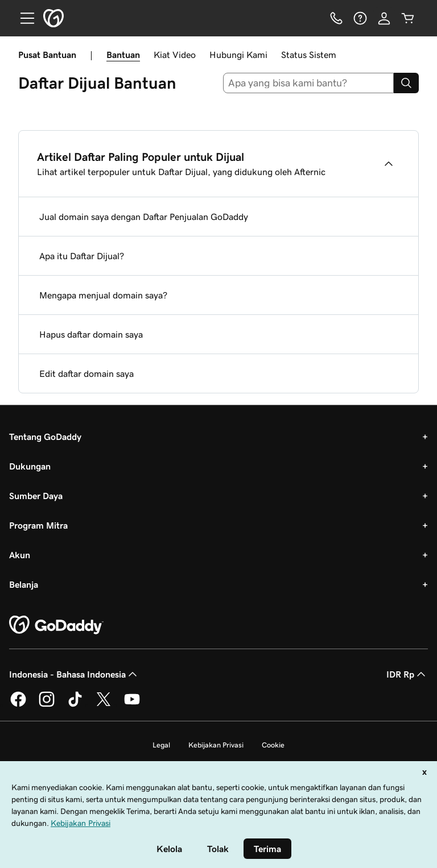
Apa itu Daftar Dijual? (82, 256)
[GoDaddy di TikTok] (75, 705)
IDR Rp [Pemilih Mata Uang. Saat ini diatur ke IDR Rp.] (407, 674)
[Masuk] (384, 18)
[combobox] (309, 83)
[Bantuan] (360, 18)
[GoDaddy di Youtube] (132, 705)
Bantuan (123, 55)
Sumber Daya (36, 496)
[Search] (406, 83)
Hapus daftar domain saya (91, 334)
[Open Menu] (23, 18)
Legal (161, 745)
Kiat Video (175, 55)
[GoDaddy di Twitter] (104, 705)
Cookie (273, 745)
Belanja (24, 584)
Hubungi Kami (238, 55)
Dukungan (30, 466)
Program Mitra (38, 525)
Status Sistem (309, 55)
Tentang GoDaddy (45, 437)
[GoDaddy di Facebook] (18, 705)
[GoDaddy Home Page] (56, 625)
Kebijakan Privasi (216, 745)
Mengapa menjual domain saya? (103, 295)
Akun (20, 555)
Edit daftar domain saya (86, 373)
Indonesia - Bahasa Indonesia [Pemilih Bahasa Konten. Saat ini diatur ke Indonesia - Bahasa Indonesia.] (74, 674)
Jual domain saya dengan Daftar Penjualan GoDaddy (144, 217)
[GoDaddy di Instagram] (47, 705)
